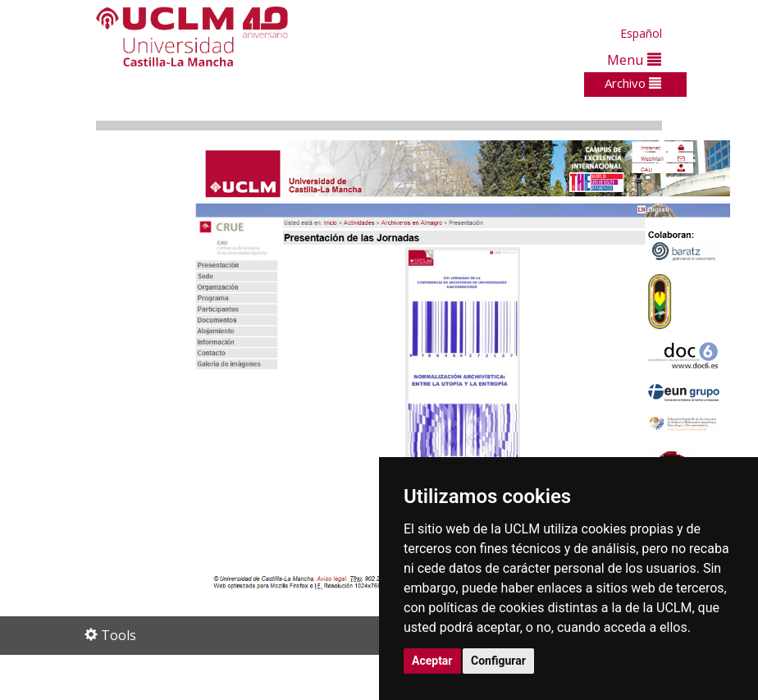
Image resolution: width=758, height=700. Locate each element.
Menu (634, 59)
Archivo (633, 83)
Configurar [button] (498, 661)
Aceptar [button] (432, 661)
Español (641, 33)
